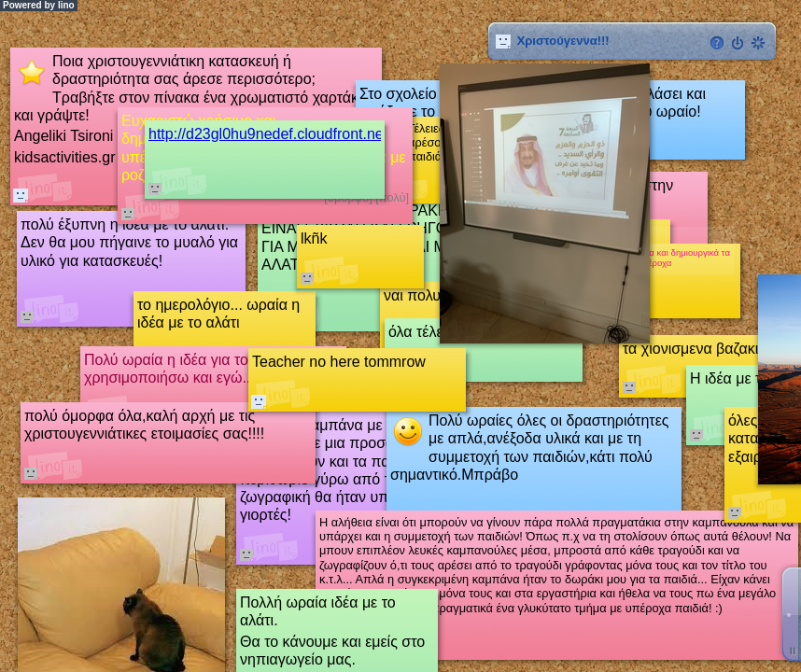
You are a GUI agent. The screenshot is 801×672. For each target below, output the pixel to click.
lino (66, 5)
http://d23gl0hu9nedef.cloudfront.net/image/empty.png (327, 134)
